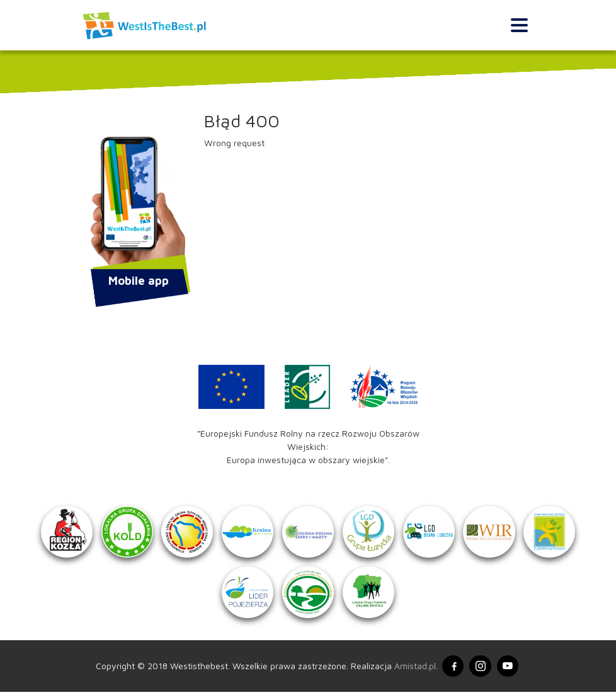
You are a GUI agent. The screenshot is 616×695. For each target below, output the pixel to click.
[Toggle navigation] (519, 26)
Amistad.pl (414, 669)
